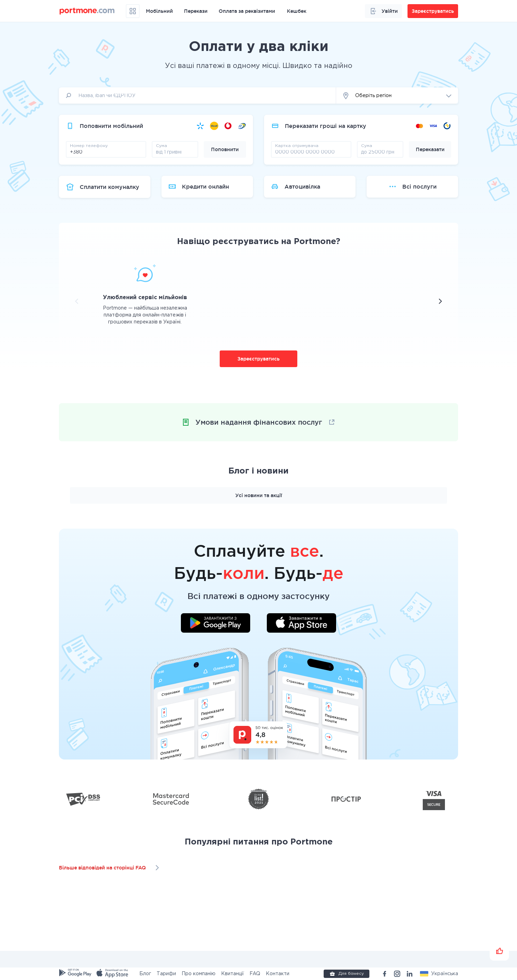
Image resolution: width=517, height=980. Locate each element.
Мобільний (159, 11)
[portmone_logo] (87, 11)
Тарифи (166, 974)
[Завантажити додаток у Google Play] (216, 624)
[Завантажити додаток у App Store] (301, 624)
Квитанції (233, 974)
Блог (145, 974)
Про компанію (199, 974)
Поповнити (225, 149)
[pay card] (311, 152)
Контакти (278, 974)
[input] (198, 96)
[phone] (106, 152)
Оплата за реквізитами (247, 11)
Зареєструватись (258, 359)
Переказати (430, 149)
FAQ (255, 974)
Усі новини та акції (259, 495)
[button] (397, 96)
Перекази (196, 11)
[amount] (175, 152)
